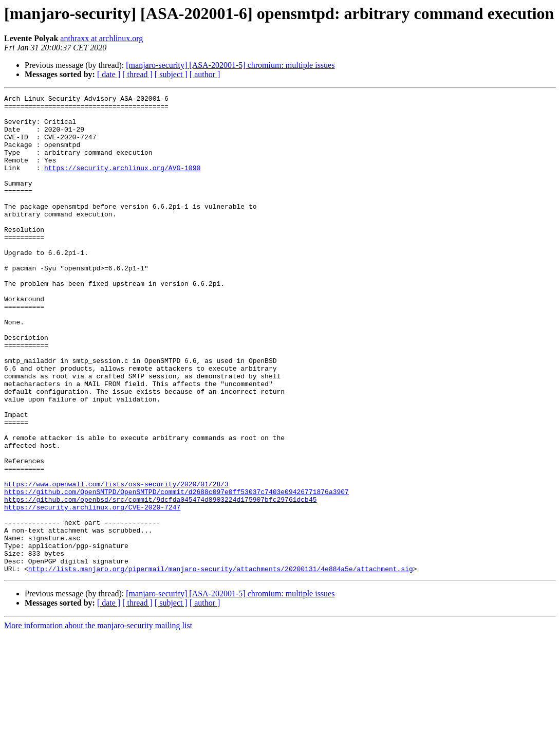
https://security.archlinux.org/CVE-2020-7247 (92, 590)
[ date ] (109, 74)
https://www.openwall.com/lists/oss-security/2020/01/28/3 (116, 562)
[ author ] (205, 74)
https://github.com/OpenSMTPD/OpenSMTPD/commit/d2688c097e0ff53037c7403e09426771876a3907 (176, 572)
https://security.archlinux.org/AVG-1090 (122, 183)
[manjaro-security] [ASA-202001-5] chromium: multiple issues (230, 65)
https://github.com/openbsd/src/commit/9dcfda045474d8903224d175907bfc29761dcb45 (160, 581)
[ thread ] (137, 74)
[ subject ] (171, 74)
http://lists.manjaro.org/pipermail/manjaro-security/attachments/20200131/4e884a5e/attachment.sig (221, 664)
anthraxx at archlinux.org (101, 38)
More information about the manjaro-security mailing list (98, 721)
